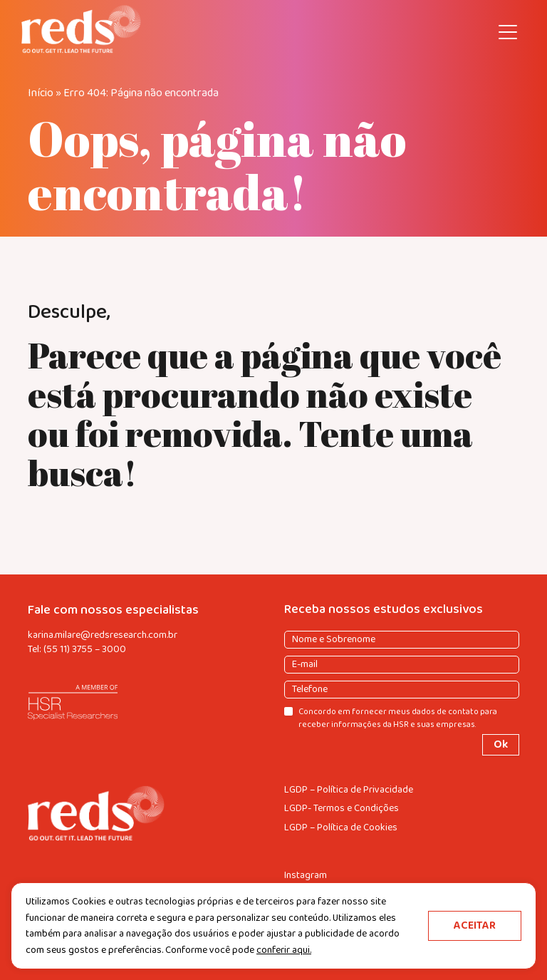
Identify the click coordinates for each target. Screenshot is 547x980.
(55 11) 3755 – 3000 (85, 649)
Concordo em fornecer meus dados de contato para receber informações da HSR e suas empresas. (398, 718)
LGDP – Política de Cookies (341, 828)
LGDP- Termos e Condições (342, 809)
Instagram (306, 876)
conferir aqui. (284, 950)
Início (41, 93)
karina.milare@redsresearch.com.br (103, 635)
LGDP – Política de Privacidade (349, 790)
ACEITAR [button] (475, 925)
